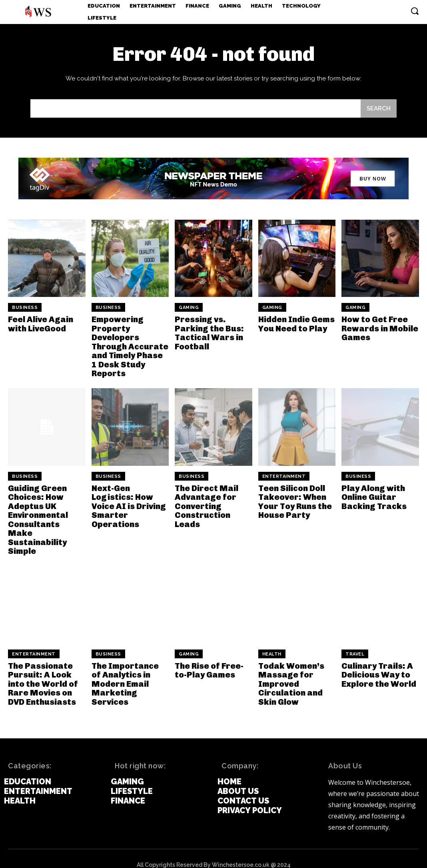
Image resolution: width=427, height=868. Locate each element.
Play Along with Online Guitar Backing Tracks (373, 495)
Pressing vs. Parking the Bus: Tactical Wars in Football (209, 333)
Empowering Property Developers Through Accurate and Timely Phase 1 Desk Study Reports (130, 346)
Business (25, 308)
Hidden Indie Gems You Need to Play (296, 324)
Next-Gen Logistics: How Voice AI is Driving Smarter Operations (128, 504)
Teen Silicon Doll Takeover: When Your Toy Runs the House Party (295, 500)
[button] (415, 11)
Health (272, 642)
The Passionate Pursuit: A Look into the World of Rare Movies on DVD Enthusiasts (42, 671)
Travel (355, 642)
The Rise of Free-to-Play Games (209, 658)
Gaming (189, 308)
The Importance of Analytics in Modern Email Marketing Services (130, 671)
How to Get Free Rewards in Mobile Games (379, 328)
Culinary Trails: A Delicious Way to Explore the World (378, 662)
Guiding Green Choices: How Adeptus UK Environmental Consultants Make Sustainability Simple (46, 513)
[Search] (379, 108)
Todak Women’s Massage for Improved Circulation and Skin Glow (291, 671)
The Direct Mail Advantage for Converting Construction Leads (206, 504)
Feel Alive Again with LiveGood (40, 324)
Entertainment (284, 475)
